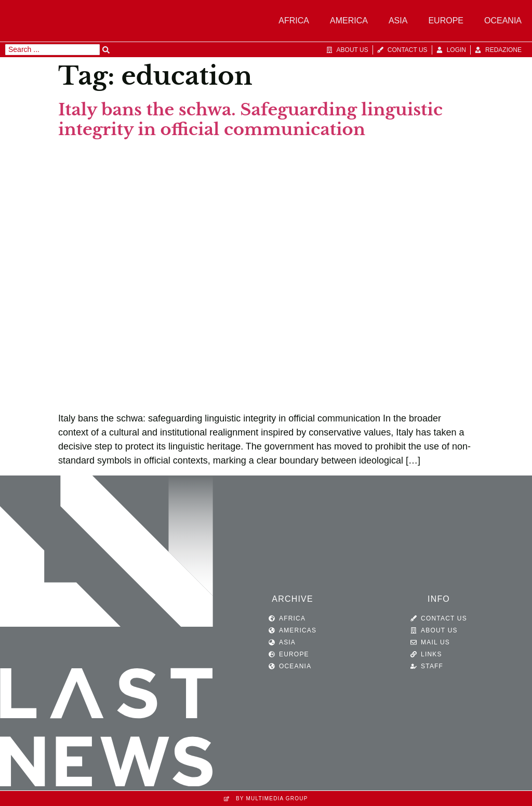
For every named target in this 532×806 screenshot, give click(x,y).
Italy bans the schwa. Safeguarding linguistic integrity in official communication (250, 120)
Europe (446, 21)
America (349, 21)
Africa (294, 21)
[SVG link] (107, 633)
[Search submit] (106, 50)
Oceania (503, 21)
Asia (398, 21)
